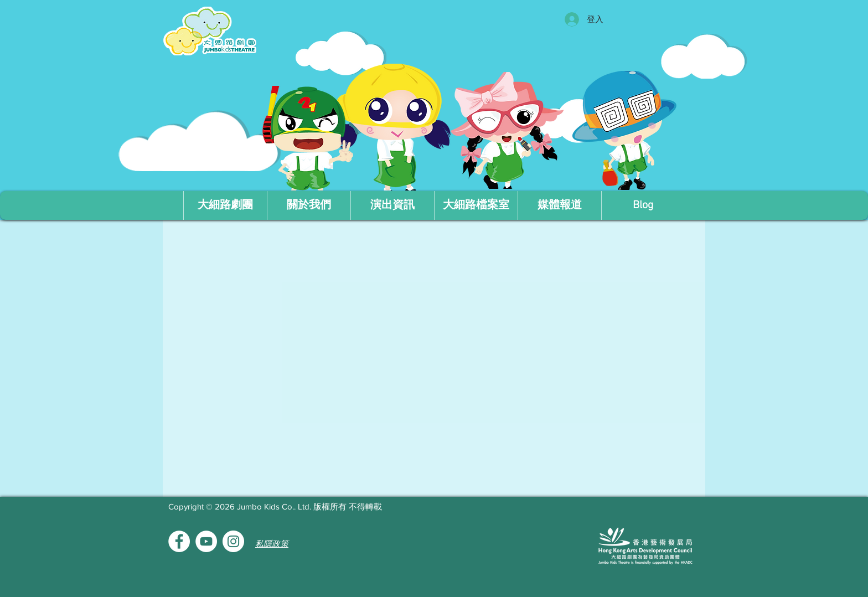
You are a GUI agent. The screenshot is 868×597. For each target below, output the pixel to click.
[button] (309, 205)
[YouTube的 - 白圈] (206, 541)
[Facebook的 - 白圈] (179, 541)
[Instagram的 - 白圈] (233, 541)
